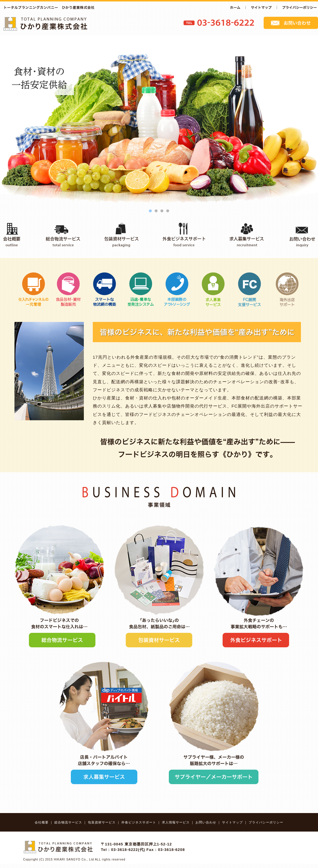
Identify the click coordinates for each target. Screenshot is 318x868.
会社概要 (42, 822)
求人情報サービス (176, 822)
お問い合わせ (206, 822)
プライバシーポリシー (266, 822)
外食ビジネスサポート (139, 822)
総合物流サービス (68, 822)
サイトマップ (232, 822)
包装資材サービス (102, 822)
